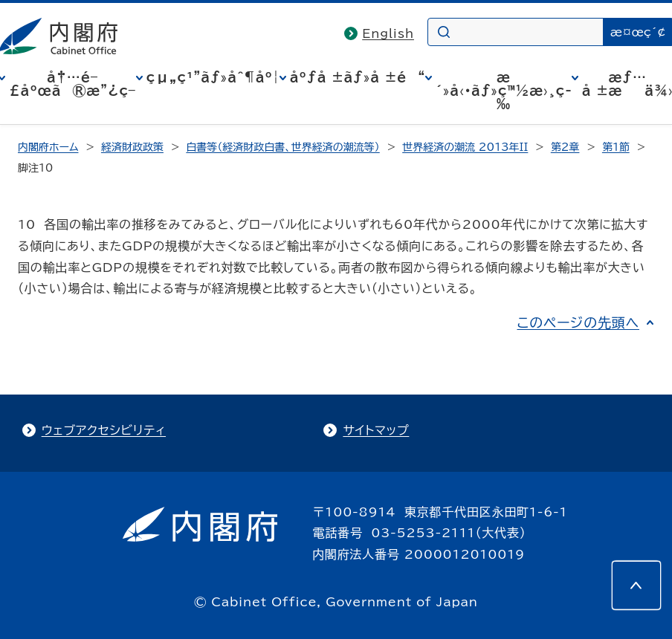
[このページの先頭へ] (636, 586)
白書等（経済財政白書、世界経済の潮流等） (282, 147)
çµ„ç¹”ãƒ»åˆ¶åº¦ (213, 77)
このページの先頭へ (578, 322)
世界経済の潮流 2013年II (465, 147)
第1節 (616, 147)
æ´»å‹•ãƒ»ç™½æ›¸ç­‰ (504, 91)
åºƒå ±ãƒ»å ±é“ (358, 77)
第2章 (565, 147)
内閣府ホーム (48, 147)
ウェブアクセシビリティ (104, 430)
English (388, 33)
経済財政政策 (132, 147)
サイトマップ (376, 430)
